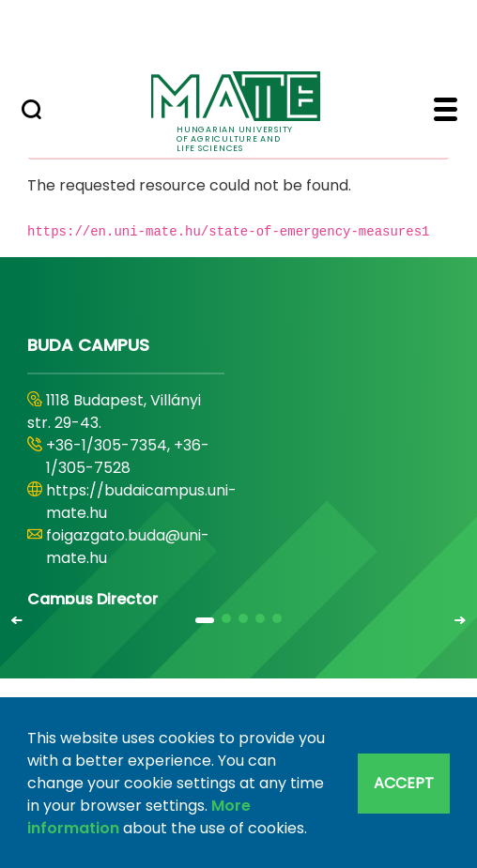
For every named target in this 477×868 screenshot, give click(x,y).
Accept (404, 783)
